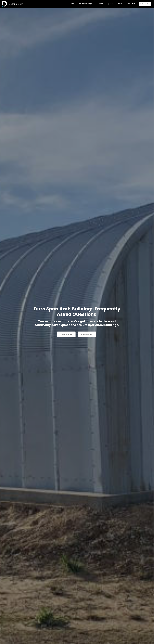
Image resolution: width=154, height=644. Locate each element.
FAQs (120, 4)
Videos (100, 4)
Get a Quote (145, 4)
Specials (111, 4)
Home (72, 4)
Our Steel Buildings (85, 4)
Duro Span (16, 4)
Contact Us (131, 4)
